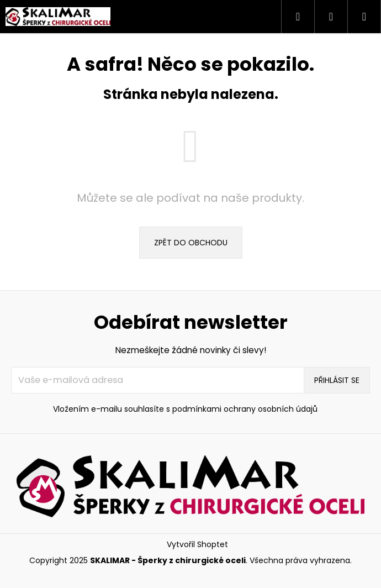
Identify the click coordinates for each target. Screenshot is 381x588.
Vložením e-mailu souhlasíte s (185, 409)
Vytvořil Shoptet (197, 545)
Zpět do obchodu (191, 243)
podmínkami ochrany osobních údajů (245, 409)
